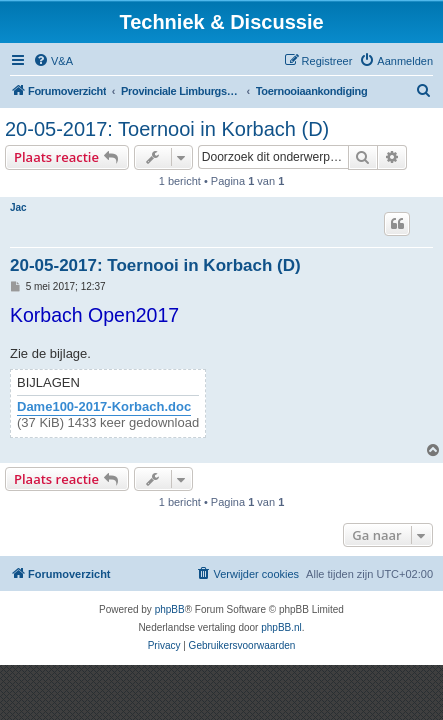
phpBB (170, 609)
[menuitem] (53, 61)
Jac (18, 207)
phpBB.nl (281, 627)
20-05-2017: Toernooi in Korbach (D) (167, 129)
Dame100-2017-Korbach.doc (104, 407)
